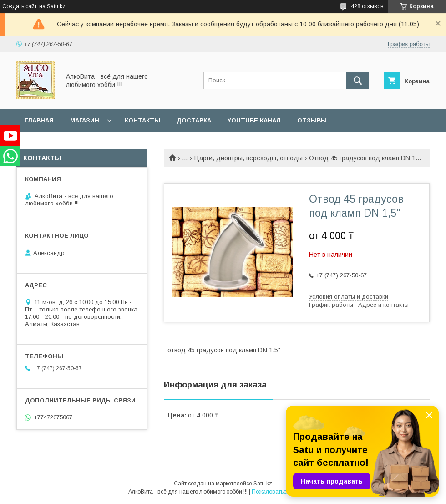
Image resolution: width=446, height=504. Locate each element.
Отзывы (312, 120)
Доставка (194, 120)
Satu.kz (263, 484)
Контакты (142, 120)
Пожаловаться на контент (285, 492)
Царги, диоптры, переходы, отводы (248, 158)
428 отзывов (367, 6)
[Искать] (358, 81)
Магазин (85, 120)
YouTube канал (254, 120)
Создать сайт (20, 6)
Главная (39, 120)
